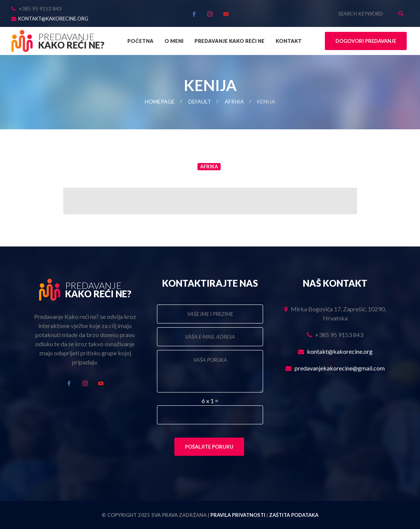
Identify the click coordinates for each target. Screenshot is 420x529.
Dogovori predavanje (366, 41)
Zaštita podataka (294, 515)
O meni (174, 41)
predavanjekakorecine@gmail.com (340, 368)
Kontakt (289, 41)
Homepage (160, 101)
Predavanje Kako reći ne (230, 41)
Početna (140, 41)
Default (200, 101)
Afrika (234, 101)
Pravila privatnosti (238, 515)
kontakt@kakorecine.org (53, 19)
